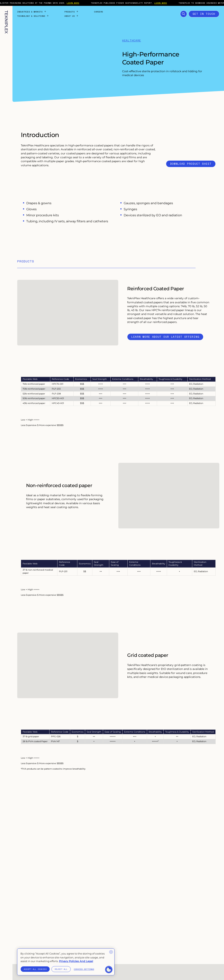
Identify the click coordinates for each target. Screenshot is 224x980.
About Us (71, 16)
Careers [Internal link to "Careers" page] (99, 12)
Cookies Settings (84, 969)
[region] (66, 962)
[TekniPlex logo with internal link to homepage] (6, 22)
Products (71, 12)
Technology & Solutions (33, 16)
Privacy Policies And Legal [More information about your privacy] (76, 961)
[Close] (111, 952)
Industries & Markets (32, 12)
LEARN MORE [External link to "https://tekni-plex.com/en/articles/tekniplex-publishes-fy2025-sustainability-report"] (167, 3)
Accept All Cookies (35, 969)
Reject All (61, 969)
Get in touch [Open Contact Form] (204, 14)
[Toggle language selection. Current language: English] (6, 971)
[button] (109, 970)
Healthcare (132, 41)
